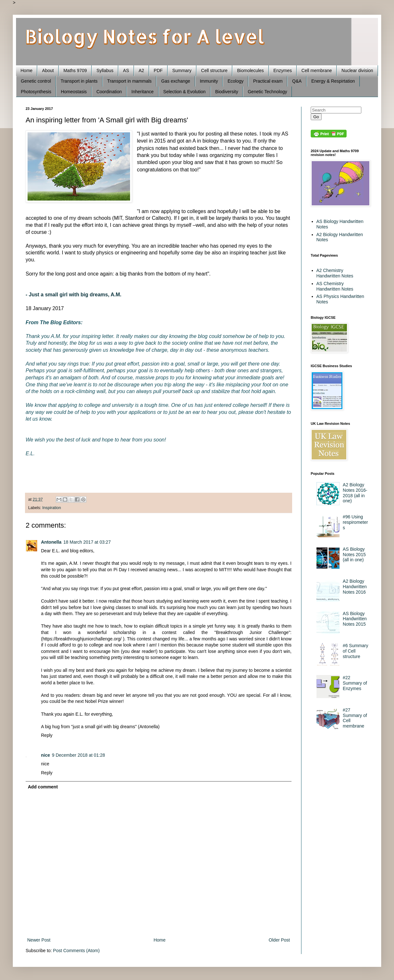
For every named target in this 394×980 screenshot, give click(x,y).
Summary (182, 70)
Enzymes (283, 70)
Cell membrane (317, 70)
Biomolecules (250, 70)
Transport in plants (79, 81)
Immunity (209, 81)
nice (45, 755)
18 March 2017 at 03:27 (87, 542)
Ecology (235, 81)
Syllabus (105, 70)
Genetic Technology (267, 92)
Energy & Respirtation (333, 81)
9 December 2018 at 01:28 (78, 755)
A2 (141, 70)
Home (26, 70)
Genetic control (36, 81)
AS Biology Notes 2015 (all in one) (354, 555)
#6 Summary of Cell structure (355, 651)
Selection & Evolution (185, 92)
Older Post (279, 940)
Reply (47, 735)
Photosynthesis (36, 92)
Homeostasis (74, 92)
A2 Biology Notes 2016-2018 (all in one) (355, 493)
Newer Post (39, 940)
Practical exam (268, 81)
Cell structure (214, 70)
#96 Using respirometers (355, 522)
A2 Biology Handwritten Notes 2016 (355, 587)
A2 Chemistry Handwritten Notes (335, 273)
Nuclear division (357, 70)
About (48, 70)
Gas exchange (176, 81)
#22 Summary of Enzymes (355, 683)
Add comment (43, 787)
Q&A (297, 81)
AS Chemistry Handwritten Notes (335, 286)
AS (126, 70)
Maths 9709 (75, 70)
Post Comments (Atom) (76, 951)
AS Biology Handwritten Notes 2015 (355, 619)
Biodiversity (227, 92)
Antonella (51, 542)
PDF (158, 70)
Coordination (109, 92)
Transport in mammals (130, 81)
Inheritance (142, 92)
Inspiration (52, 508)
